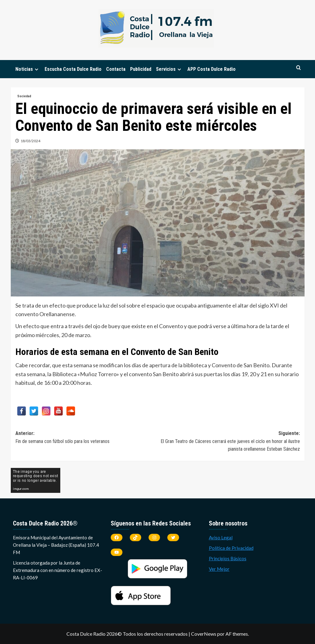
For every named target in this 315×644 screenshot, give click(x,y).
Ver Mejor (219, 569)
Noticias (28, 69)
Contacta (116, 69)
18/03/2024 (30, 141)
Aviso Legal (221, 537)
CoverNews (204, 634)
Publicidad (141, 69)
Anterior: (87, 438)
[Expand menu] (36, 69)
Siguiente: (229, 442)
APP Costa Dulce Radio (211, 69)
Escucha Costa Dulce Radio (73, 69)
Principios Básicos (228, 558)
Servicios (169, 69)
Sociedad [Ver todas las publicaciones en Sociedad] (24, 96)
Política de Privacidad (231, 548)
